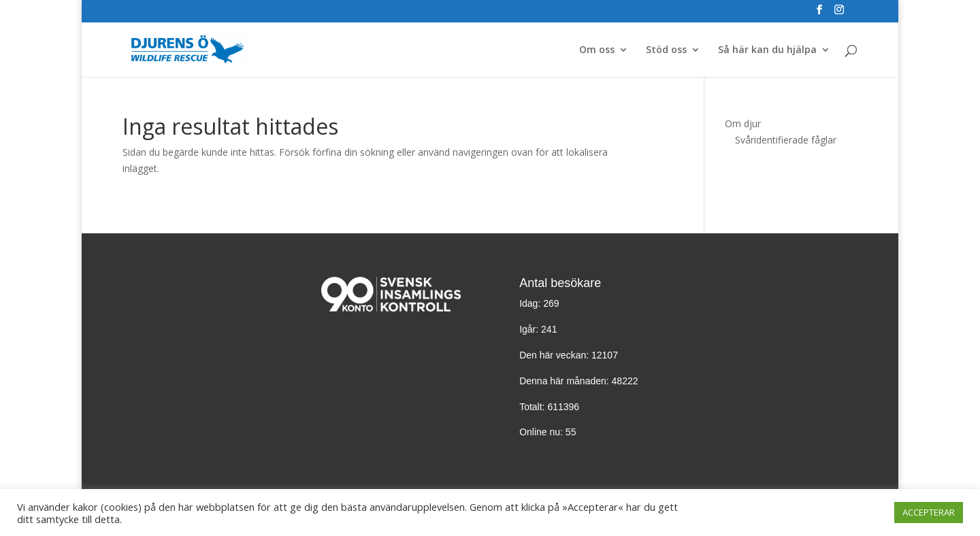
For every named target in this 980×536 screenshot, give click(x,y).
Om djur (743, 123)
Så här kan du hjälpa (767, 50)
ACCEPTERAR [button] (929, 512)
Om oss (597, 50)
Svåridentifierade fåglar (786, 140)
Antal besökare (560, 283)
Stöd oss (666, 50)
